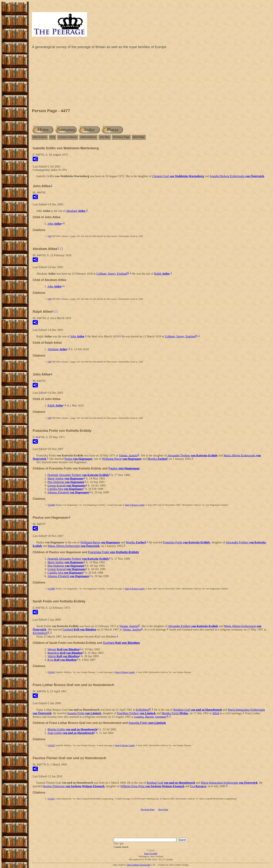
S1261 (51, 799)
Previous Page (121, 137)
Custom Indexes (68, 137)
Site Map (105, 137)
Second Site (145, 865)
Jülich (216, 713)
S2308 (51, 505)
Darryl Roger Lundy (135, 505)
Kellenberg (142, 710)
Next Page (139, 137)
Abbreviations (88, 137)
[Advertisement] (151, 80)
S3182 (51, 672)
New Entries (40, 137)
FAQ (52, 137)
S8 (50, 236)
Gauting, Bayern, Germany (150, 717)
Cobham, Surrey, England (112, 274)
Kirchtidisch (40, 633)
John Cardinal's (133, 865)
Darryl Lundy (151, 853)
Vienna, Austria (128, 455)
